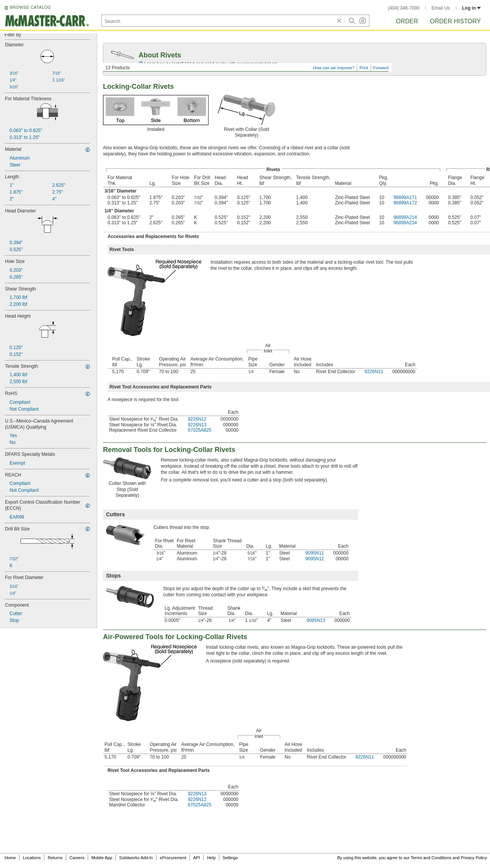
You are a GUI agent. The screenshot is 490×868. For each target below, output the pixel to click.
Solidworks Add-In (136, 858)
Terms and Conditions (431, 858)
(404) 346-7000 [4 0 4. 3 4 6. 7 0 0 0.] (404, 8)
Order (407, 21)
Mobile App (102, 858)
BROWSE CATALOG (30, 7)
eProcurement (173, 858)
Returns (55, 858)
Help (212, 858)
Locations (32, 858)
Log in (471, 8)
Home (10, 858)
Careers (77, 858)
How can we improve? (334, 68)
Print (364, 68)
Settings (230, 858)
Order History (455, 21)
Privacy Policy (474, 858)
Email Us (441, 8)
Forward (381, 68)
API (197, 858)
